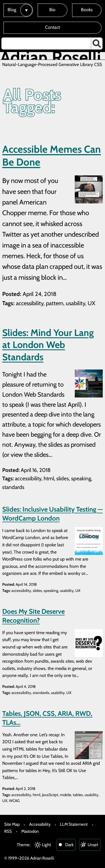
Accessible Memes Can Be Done (52, 156)
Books (87, 10)
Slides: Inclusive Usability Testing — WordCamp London (53, 514)
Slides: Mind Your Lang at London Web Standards (48, 345)
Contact (53, 27)
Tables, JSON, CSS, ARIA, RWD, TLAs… (47, 718)
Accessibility (40, 824)
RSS (8, 831)
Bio (52, 10)
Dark (69, 845)
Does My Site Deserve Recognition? (33, 616)
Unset (93, 845)
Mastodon (30, 831)
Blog (12, 10)
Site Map (12, 824)
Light (46, 845)
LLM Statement (74, 824)
